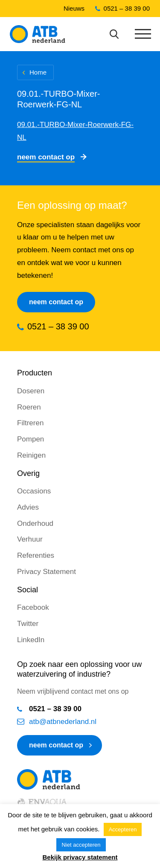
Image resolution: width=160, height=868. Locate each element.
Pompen (31, 439)
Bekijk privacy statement (80, 857)
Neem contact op (46, 157)
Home (38, 72)
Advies (28, 507)
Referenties (36, 555)
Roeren (29, 407)
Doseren (31, 391)
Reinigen (31, 455)
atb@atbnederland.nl (63, 722)
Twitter (28, 624)
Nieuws (74, 8)
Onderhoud (35, 523)
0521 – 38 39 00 (127, 8)
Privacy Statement (47, 572)
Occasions (34, 491)
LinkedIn (31, 640)
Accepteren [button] (123, 829)
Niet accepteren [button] (81, 845)
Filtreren (30, 423)
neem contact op (56, 745)
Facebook (33, 607)
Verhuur (30, 539)
